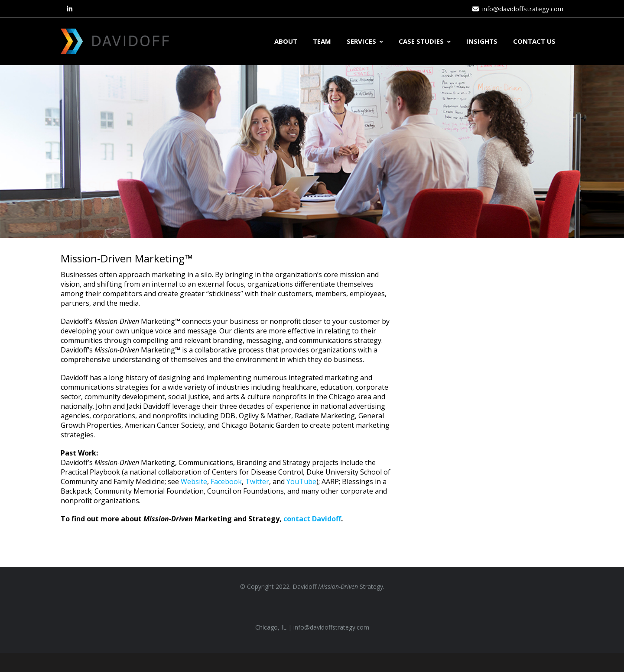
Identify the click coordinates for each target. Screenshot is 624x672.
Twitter (257, 481)
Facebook (226, 481)
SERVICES (365, 41)
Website (194, 481)
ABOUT (286, 41)
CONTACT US (534, 41)
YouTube (301, 481)
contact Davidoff (312, 519)
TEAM (322, 41)
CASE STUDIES (425, 41)
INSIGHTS (482, 41)
